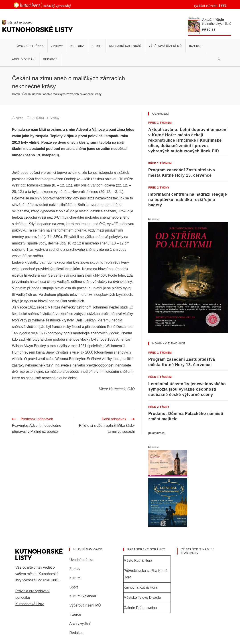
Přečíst (211, 30)
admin (19, 118)
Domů (16, 94)
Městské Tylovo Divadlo (142, 597)
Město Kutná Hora (138, 560)
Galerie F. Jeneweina (140, 608)
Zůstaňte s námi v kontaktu (198, 551)
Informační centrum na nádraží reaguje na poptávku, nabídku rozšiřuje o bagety (188, 200)
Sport (73, 587)
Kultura (75, 578)
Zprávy (55, 118)
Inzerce (75, 614)
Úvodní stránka (81, 560)
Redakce (76, 633)
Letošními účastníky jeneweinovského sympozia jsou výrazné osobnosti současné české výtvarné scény (187, 389)
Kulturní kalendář (83, 596)
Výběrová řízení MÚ (85, 605)
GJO (131, 389)
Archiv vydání (80, 624)
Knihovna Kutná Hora (140, 587)
